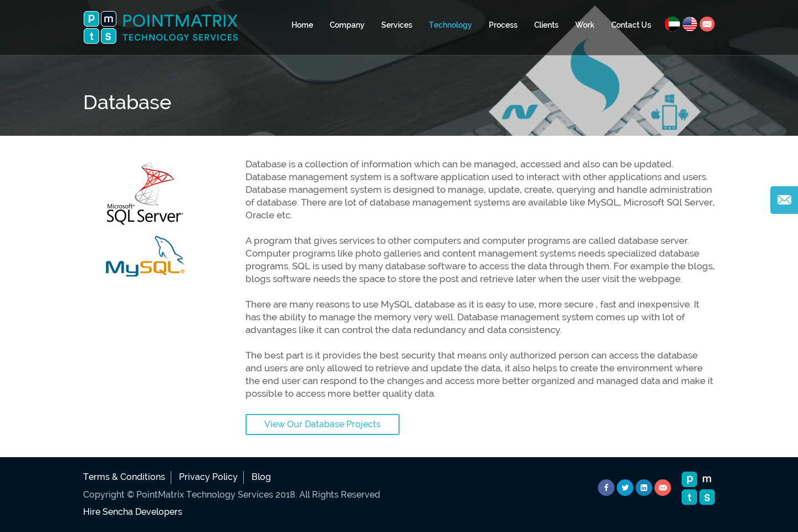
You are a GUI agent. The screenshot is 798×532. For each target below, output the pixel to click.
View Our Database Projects (323, 424)
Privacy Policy (208, 477)
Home (302, 25)
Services (397, 25)
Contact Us (631, 25)
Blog (261, 477)
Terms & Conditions (124, 477)
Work (585, 25)
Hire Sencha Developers (133, 512)
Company (347, 25)
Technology (451, 25)
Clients (546, 25)
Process (503, 25)
